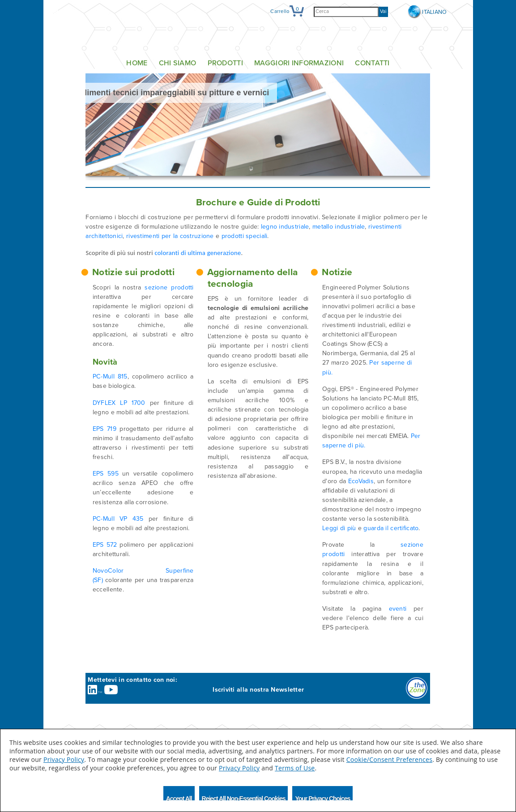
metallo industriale (339, 227)
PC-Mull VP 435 (118, 519)
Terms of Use (295, 768)
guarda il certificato (391, 528)
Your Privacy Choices (322, 798)
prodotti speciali (245, 236)
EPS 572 (105, 545)
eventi (398, 609)
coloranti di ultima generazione (198, 253)
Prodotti (225, 63)
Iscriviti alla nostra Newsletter (258, 690)
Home (137, 63)
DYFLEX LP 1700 (119, 403)
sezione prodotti (169, 287)
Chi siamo (178, 63)
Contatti (372, 63)
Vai (383, 11)
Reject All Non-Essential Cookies (244, 798)
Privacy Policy (64, 759)
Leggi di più (339, 528)
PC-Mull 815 (110, 376)
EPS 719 (104, 429)
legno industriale (285, 227)
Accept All (179, 798)
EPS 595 (106, 474)
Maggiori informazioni (299, 63)
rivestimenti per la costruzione (170, 236)
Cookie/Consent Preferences (389, 759)
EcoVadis (361, 481)
